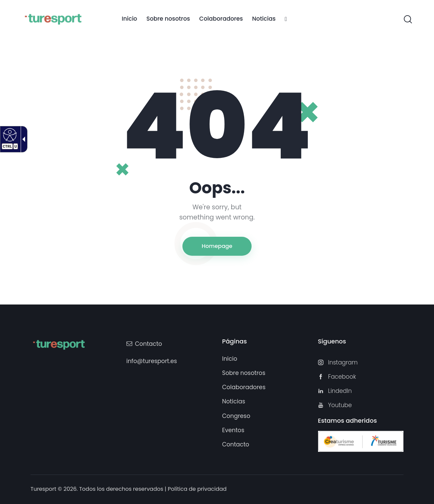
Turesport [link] (43, 489)
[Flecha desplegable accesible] (22, 139)
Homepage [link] (217, 246)
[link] (129, 19)
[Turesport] (53, 18)
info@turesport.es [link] (152, 361)
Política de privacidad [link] (197, 489)
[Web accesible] (9, 134)
